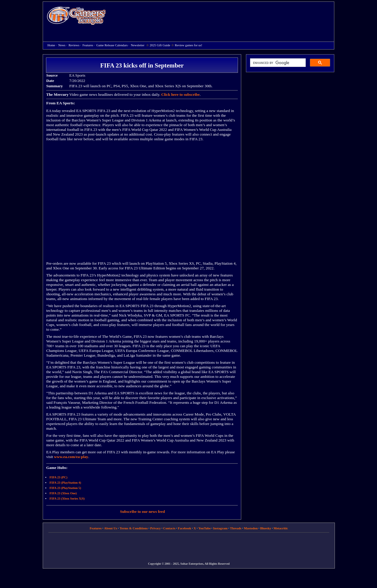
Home (76, 15)
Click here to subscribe (180, 94)
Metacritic (281, 528)
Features (88, 45)
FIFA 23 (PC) (58, 477)
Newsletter (138, 45)
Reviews (74, 45)
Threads (236, 528)
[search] (277, 63)
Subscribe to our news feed (143, 512)
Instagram (220, 528)
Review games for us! (188, 45)
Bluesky (266, 528)
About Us (110, 528)
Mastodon (251, 528)
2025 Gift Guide (160, 45)
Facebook (185, 528)
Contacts (169, 528)
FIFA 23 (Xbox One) (63, 493)
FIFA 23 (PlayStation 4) (65, 483)
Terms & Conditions (134, 528)
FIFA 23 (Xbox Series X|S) (67, 499)
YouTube (205, 528)
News (62, 45)
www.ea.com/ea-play (71, 457)
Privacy (156, 528)
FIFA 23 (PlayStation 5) (65, 488)
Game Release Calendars (112, 45)
